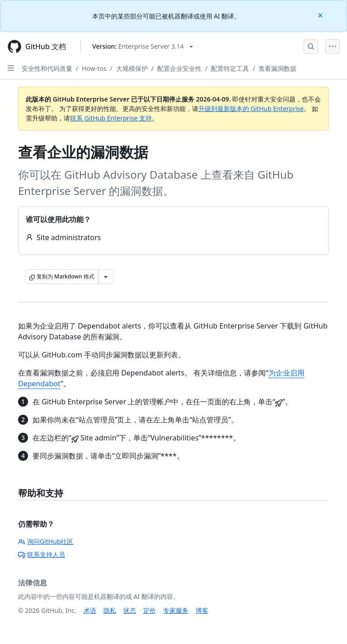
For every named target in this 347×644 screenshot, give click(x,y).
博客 (202, 610)
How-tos (94, 68)
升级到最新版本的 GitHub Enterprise (251, 109)
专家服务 (176, 610)
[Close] (321, 15)
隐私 (110, 610)
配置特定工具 (230, 68)
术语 (90, 610)
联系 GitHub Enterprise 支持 (111, 118)
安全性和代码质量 (47, 68)
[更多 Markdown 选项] (106, 277)
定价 (150, 610)
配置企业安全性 (179, 68)
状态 (130, 610)
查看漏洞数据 (277, 68)
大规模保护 (132, 68)
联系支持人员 (42, 554)
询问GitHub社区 (46, 541)
